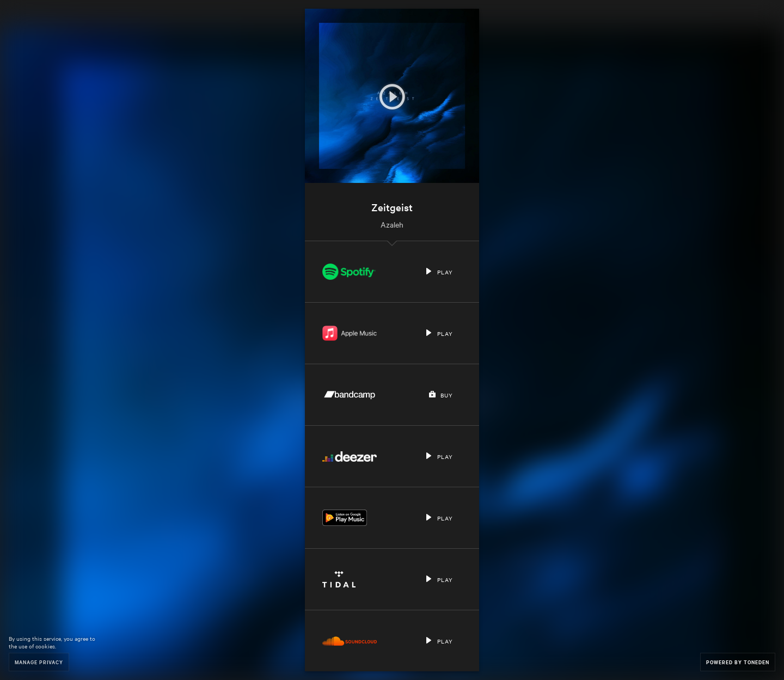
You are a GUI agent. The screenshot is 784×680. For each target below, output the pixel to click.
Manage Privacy (39, 662)
